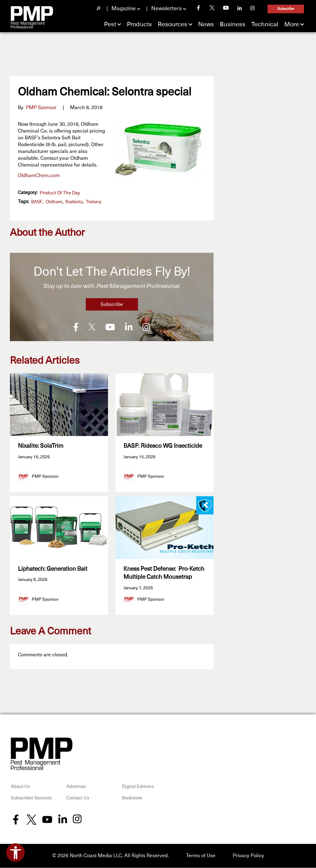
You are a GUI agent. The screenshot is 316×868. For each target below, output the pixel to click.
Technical (265, 24)
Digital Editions (138, 787)
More (292, 24)
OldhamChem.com (39, 176)
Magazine (124, 9)
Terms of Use (201, 856)
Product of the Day (60, 193)
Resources (173, 24)
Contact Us (78, 799)
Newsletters (166, 9)
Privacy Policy (248, 856)
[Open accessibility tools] (15, 853)
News (206, 24)
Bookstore (132, 799)
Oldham (54, 202)
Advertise (76, 787)
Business (233, 24)
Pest (110, 24)
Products (139, 24)
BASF (37, 202)
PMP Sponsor (41, 108)
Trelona (94, 202)
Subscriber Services (31, 799)
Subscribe (286, 9)
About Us (20, 787)
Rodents (74, 202)
